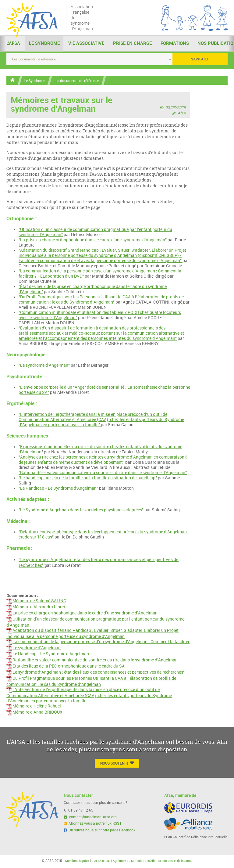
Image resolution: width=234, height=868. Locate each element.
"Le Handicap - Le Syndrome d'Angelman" (58, 489)
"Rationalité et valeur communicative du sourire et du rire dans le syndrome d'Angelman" (103, 473)
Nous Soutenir (117, 764)
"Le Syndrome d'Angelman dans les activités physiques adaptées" (81, 510)
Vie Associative (86, 44)
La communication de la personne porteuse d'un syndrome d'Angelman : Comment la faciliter (98, 642)
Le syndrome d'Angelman (34, 648)
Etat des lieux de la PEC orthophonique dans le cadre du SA (66, 667)
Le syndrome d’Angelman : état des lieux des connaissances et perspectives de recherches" (96, 673)
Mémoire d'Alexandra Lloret (36, 608)
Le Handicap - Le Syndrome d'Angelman (48, 655)
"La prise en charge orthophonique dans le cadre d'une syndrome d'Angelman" (93, 240)
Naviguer (200, 59)
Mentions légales (70, 862)
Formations (175, 44)
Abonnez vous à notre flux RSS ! (92, 824)
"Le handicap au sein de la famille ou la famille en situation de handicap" (88, 478)
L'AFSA (13, 44)
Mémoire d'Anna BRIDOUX (34, 713)
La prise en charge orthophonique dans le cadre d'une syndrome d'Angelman (82, 614)
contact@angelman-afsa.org (90, 818)
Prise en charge (132, 44)
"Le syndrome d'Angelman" (44, 366)
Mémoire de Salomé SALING (36, 601)
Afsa (182, 113)
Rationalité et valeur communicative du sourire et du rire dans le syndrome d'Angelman (92, 661)
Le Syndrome (44, 44)
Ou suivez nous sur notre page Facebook (100, 831)
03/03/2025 (175, 108)
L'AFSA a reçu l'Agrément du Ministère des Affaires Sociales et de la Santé (143, 862)
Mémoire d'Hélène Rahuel (34, 707)
